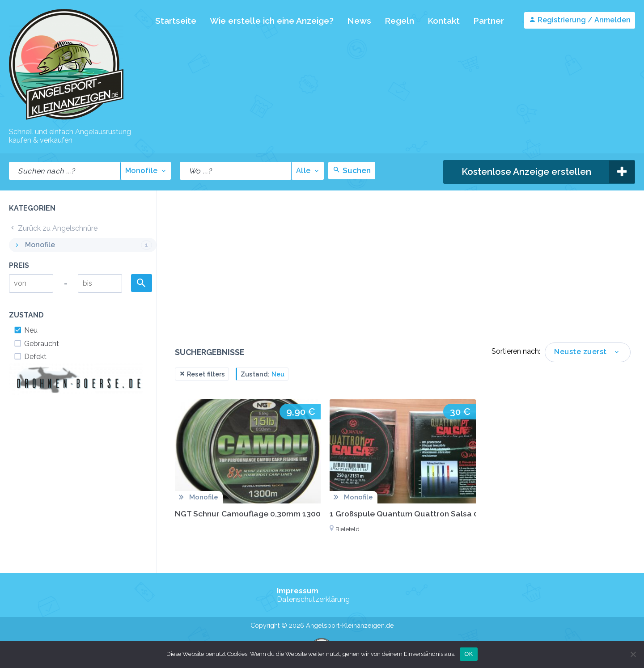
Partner (489, 21)
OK (468, 654)
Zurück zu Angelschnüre (53, 228)
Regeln (399, 21)
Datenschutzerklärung (313, 599)
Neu (25, 330)
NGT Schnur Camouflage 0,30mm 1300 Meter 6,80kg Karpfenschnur (303, 514)
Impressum (298, 591)
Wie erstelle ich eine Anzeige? (272, 21)
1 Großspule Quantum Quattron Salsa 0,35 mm (417, 514)
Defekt (30, 357)
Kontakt (444, 21)
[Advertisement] (403, 275)
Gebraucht (36, 344)
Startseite (176, 21)
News (359, 21)
